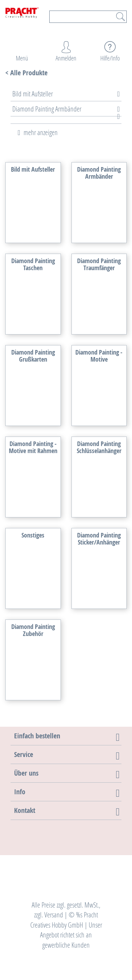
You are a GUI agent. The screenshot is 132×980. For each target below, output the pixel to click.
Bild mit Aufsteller (33, 94)
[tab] (61, 94)
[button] (37, 736)
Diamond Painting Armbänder (47, 109)
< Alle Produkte (26, 73)
